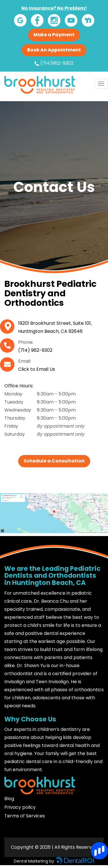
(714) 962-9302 (35, 350)
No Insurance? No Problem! (54, 8)
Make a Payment (54, 35)
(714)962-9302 (54, 63)
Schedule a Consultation (54, 461)
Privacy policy (20, 807)
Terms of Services (25, 816)
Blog (9, 799)
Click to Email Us (37, 369)
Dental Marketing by (35, 861)
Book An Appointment (54, 50)
